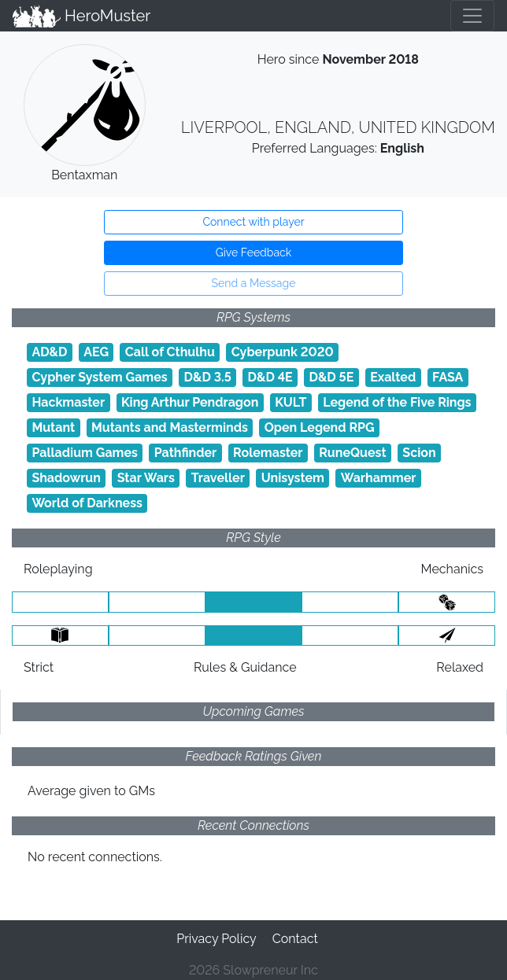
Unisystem (293, 478)
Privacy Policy (216, 939)
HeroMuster (81, 16)
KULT (291, 402)
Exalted (393, 377)
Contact (295, 939)
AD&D (49, 352)
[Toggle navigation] (472, 16)
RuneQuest (352, 453)
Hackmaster (68, 402)
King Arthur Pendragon (190, 402)
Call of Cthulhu (170, 352)
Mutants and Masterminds (170, 427)
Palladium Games (85, 453)
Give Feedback (253, 252)
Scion (419, 453)
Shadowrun (66, 478)
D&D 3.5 (208, 377)
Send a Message (254, 283)
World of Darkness (87, 503)
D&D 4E (270, 377)
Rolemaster (268, 453)
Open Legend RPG (320, 427)
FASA (448, 377)
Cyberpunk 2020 (283, 352)
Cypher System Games (99, 377)
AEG (96, 352)
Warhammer (379, 478)
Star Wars (146, 478)
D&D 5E (331, 377)
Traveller (218, 478)
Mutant (53, 427)
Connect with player (253, 222)
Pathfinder (186, 453)
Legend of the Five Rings (397, 402)
